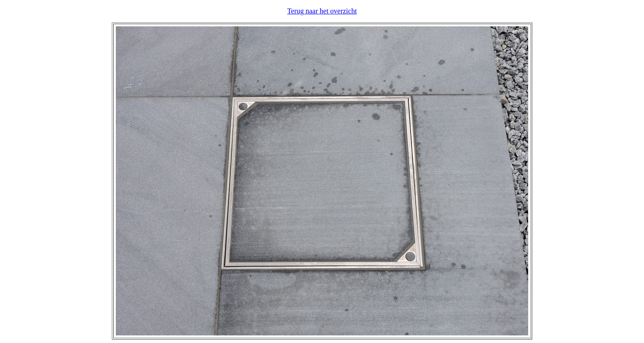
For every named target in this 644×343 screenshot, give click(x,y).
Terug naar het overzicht (322, 11)
